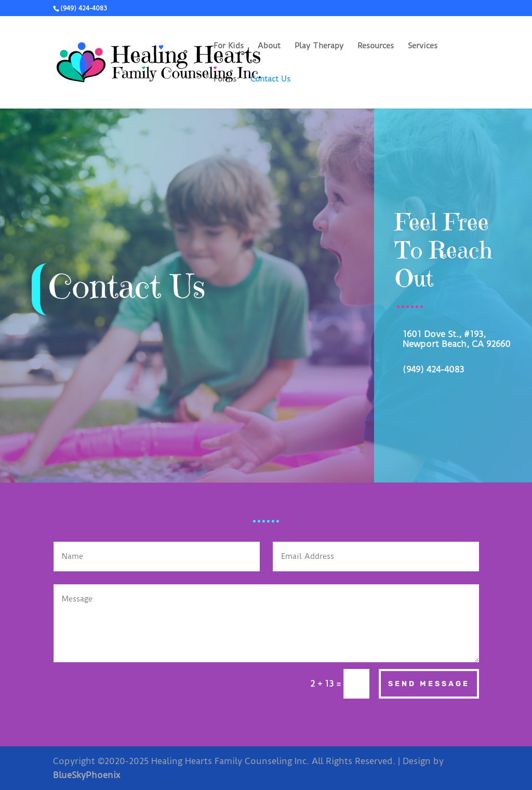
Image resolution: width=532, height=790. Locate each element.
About (269, 46)
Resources (376, 46)
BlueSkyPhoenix (87, 775)
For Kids (229, 46)
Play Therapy (319, 46)
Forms (225, 79)
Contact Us (270, 79)
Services (423, 46)
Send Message (429, 684)
